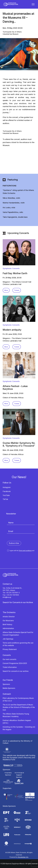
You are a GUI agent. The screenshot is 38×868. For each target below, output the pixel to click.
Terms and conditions (25, 551)
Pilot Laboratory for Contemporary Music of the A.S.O (18, 699)
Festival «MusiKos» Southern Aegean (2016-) (17, 722)
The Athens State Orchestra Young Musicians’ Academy (16, 715)
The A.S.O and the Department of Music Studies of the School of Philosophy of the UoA (19, 707)
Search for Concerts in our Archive (18, 602)
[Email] (21, 531)
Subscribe (14, 543)
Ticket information (10, 667)
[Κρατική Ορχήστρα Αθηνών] (11, 4)
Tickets (17, 290)
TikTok (5, 499)
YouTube (6, 495)
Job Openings (8, 639)
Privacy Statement (10, 649)
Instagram (7, 487)
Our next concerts (9, 659)
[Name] (21, 523)
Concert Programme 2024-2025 (15, 663)
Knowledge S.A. (23, 857)
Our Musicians (8, 621)
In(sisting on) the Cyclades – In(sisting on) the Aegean (19, 728)
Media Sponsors (9, 688)
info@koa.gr (7, 597)
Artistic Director (9, 617)
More (6, 290)
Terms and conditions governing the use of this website (18, 644)
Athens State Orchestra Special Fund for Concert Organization (18, 634)
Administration (8, 628)
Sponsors (6, 684)
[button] (33, 4)
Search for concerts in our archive (16, 671)
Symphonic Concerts (11, 268)
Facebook (7, 491)
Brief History (7, 624)
